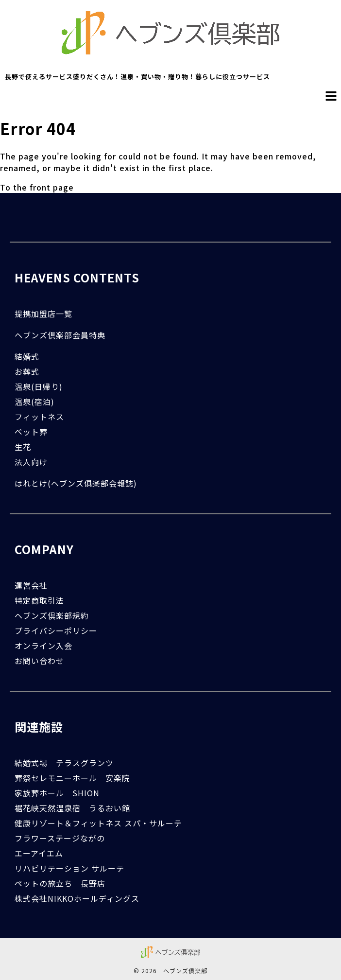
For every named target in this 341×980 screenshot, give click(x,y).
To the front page (37, 187)
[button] (331, 96)
